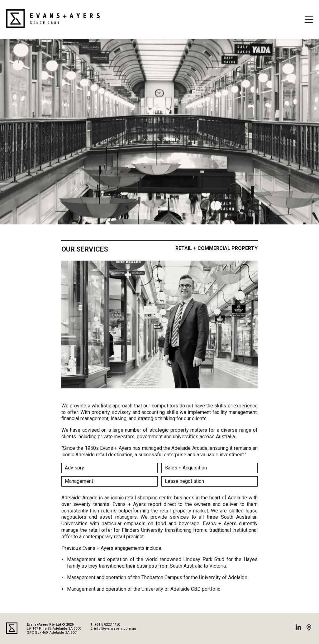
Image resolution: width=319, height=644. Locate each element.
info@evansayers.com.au (115, 629)
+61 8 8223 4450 (107, 625)
